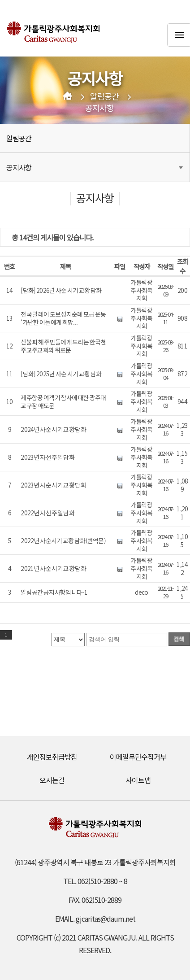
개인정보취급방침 (52, 757)
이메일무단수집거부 (138, 757)
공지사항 (99, 108)
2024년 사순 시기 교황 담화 (53, 430)
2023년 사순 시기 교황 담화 (53, 485)
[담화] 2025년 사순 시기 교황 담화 (61, 374)
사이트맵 (138, 780)
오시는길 (52, 780)
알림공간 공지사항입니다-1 (54, 592)
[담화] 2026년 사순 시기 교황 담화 (61, 291)
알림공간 (104, 96)
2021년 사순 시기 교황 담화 (53, 569)
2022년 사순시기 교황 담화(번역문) (63, 541)
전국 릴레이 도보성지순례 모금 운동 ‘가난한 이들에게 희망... (63, 318)
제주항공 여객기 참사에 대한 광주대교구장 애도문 (63, 402)
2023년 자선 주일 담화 (47, 457)
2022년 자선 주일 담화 (47, 513)
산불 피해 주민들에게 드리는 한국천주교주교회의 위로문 (63, 346)
